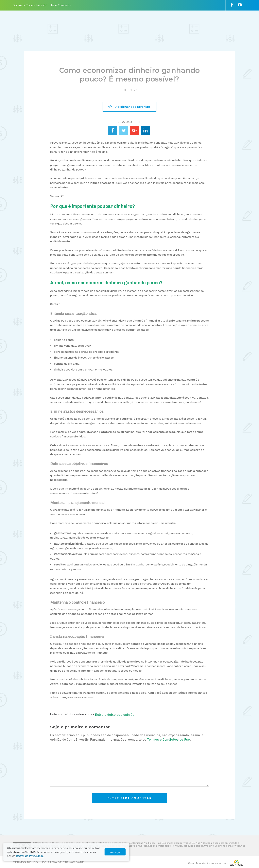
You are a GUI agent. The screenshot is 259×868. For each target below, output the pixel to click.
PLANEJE (88, 23)
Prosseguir (237, 854)
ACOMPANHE (158, 23)
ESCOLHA (133, 23)
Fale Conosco (61, 5)
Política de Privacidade (63, 862)
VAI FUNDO (178, 23)
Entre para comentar (130, 798)
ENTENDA (110, 23)
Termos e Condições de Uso (168, 740)
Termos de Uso (25, 862)
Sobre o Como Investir (30, 5)
